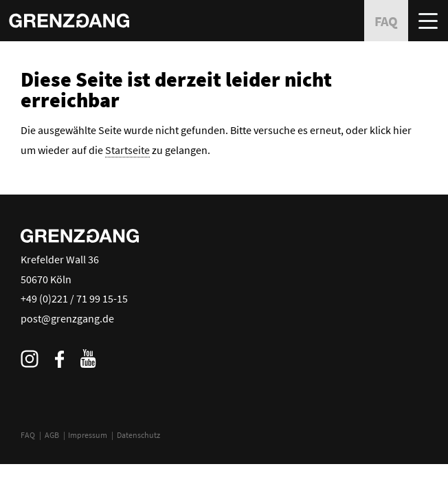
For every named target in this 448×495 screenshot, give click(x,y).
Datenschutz (138, 435)
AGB (52, 435)
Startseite (127, 150)
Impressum (88, 435)
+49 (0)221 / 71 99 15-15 (74, 298)
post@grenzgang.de (67, 318)
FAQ (28, 435)
